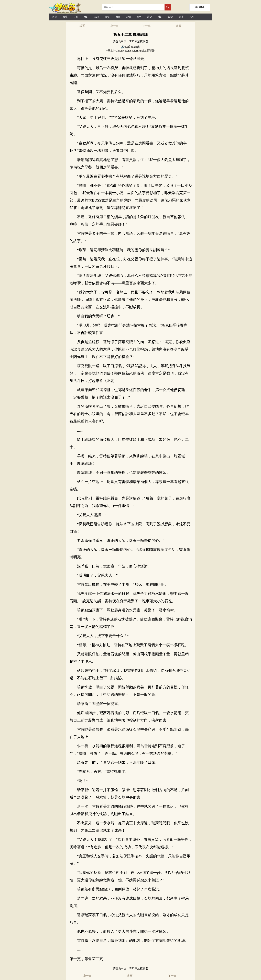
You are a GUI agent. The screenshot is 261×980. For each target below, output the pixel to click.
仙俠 (107, 17)
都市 (118, 17)
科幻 (160, 17)
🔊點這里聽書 (130, 47)
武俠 (97, 17)
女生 (65, 17)
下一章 (147, 26)
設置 (82, 26)
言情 (128, 17)
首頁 (55, 17)
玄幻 (76, 17)
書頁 (179, 26)
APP (192, 17)
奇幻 (86, 17)
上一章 (114, 26)
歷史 (150, 17)
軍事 (139, 17)
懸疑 (171, 17)
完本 (181, 17)
